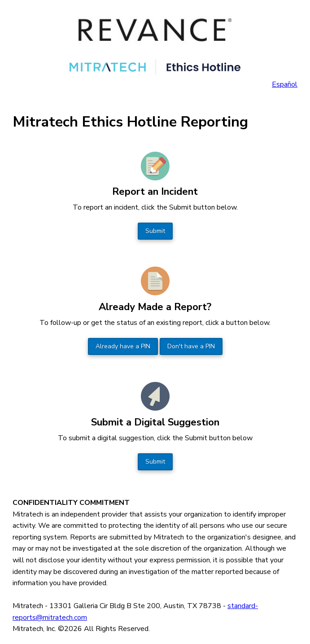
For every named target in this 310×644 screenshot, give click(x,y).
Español (285, 84)
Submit (155, 231)
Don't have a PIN (191, 346)
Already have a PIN (123, 346)
